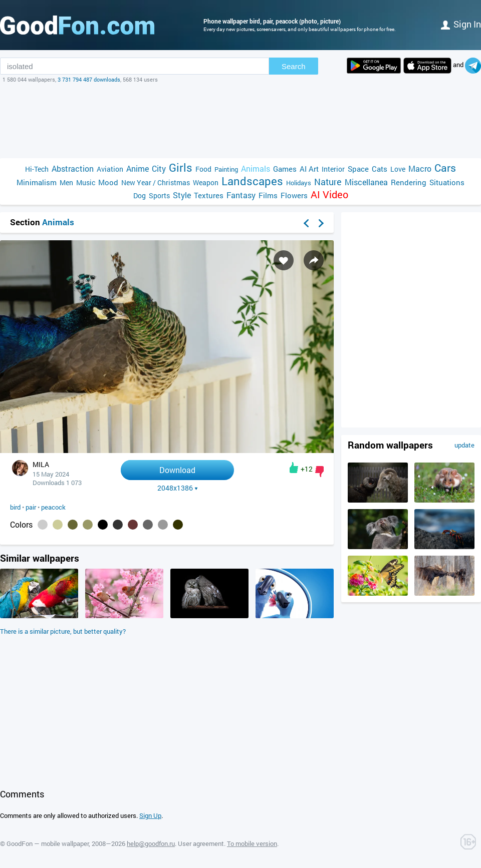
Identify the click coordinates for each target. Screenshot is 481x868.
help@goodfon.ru (151, 843)
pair (31, 507)
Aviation (110, 169)
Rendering (409, 182)
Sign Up (150, 815)
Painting (226, 169)
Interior (333, 169)
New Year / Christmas (156, 182)
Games (285, 169)
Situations (447, 182)
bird (15, 507)
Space (358, 169)
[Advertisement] (241, 121)
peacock (53, 507)
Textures (209, 195)
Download (177, 470)
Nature (328, 182)
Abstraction (73, 168)
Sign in (461, 24)
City (159, 168)
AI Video (329, 194)
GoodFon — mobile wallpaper (48, 843)
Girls (181, 167)
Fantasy (241, 195)
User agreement (201, 843)
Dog (140, 195)
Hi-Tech (37, 169)
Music (86, 182)
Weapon (206, 182)
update (464, 445)
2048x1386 (178, 488)
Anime (138, 168)
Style (182, 195)
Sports (159, 195)
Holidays (299, 183)
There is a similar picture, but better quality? (63, 631)
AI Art (309, 169)
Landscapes (252, 181)
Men (66, 182)
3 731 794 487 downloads (89, 79)
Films (268, 195)
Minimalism (37, 182)
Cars (445, 168)
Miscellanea (366, 182)
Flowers (294, 195)
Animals (256, 168)
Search (294, 66)
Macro (420, 168)
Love (398, 169)
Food (203, 169)
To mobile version (252, 843)
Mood (108, 182)
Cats (380, 169)
